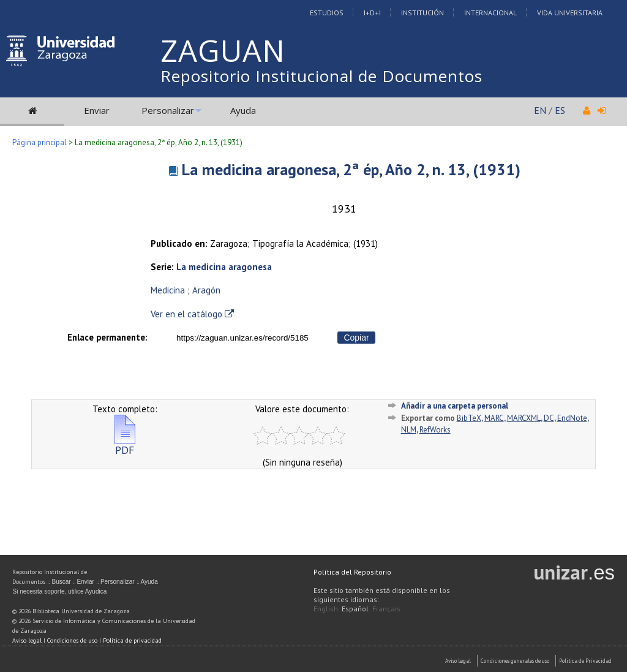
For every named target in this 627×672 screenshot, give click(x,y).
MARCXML (524, 418)
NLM (409, 430)
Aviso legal (27, 640)
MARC (494, 418)
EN (540, 110)
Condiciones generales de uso (515, 661)
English (326, 609)
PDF (125, 445)
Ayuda (243, 110)
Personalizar (168, 110)
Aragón (206, 290)
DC (549, 418)
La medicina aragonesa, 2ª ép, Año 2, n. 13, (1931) (351, 169)
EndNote (572, 418)
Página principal (39, 142)
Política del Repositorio (352, 572)
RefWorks (435, 430)
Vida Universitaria (570, 13)
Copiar (356, 338)
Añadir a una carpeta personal (455, 406)
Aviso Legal (458, 661)
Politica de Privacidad (585, 661)
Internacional (490, 13)
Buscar (61, 582)
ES (560, 110)
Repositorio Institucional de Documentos (321, 76)
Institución (422, 13)
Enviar (97, 110)
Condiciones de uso (72, 640)
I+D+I (372, 13)
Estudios (327, 13)
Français (386, 609)
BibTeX (469, 418)
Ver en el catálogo (192, 314)
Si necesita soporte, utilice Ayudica (59, 591)
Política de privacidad (132, 640)
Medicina (168, 290)
